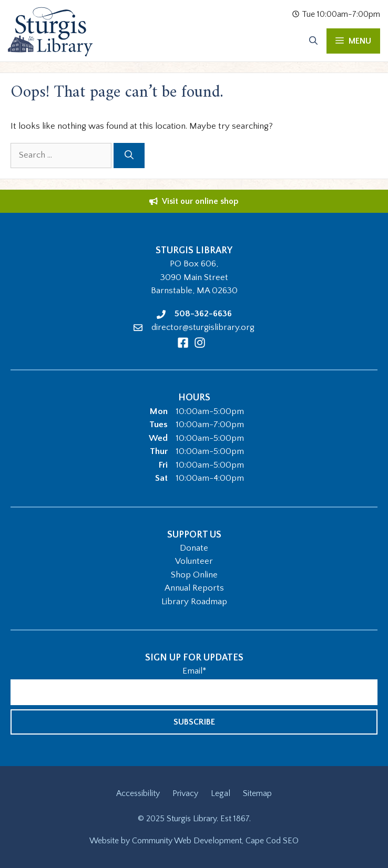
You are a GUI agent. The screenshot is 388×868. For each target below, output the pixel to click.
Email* (194, 671)
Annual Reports (194, 588)
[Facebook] (183, 343)
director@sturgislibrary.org (203, 327)
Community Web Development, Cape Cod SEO (215, 841)
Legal (221, 793)
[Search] (129, 156)
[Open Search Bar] (313, 41)
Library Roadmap (194, 602)
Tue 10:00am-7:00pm (336, 14)
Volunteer (194, 561)
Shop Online (194, 575)
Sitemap (257, 793)
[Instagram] (200, 343)
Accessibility (138, 793)
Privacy (185, 793)
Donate (194, 548)
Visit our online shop (200, 201)
